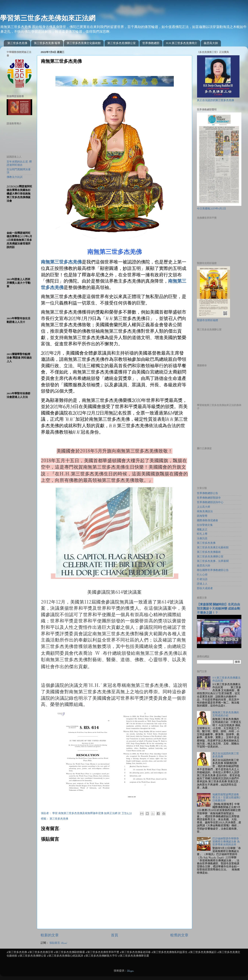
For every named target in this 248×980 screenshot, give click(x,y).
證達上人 (202, 584)
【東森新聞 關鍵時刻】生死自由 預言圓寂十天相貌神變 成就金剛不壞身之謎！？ (218, 609)
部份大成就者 (205, 588)
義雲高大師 (211, 43)
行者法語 (202, 579)
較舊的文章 (179, 935)
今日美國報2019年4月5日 (211, 209)
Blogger (130, 971)
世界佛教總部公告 (207, 493)
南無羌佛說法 (205, 511)
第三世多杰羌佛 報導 (47, 43)
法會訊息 (202, 538)
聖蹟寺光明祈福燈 (207, 320)
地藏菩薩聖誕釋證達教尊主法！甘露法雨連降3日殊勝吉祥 (226, 798)
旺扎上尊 (202, 534)
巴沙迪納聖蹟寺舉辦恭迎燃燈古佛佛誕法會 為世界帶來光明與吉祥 (226, 842)
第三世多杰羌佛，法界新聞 (213, 561)
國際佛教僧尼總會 (207, 521)
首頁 (115, 935)
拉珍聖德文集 (205, 525)
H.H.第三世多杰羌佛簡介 (182, 43)
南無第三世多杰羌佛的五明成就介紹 (226, 714)
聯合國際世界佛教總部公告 (213, 570)
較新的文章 (50, 935)
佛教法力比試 (15, 177)
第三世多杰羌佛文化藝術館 (84, 43)
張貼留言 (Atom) (58, 943)
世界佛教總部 (151, 43)
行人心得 (202, 575)
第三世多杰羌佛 (17, 43)
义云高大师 (204, 507)
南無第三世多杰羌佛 (61, 262)
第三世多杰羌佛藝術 (209, 552)
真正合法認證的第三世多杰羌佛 (215, 100)
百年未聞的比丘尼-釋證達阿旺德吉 (19, 163)
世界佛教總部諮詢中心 (210, 502)
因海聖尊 (202, 516)
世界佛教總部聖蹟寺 (209, 498)
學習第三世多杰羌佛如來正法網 (48, 18)
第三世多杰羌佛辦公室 (122, 43)
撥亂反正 (202, 530)
